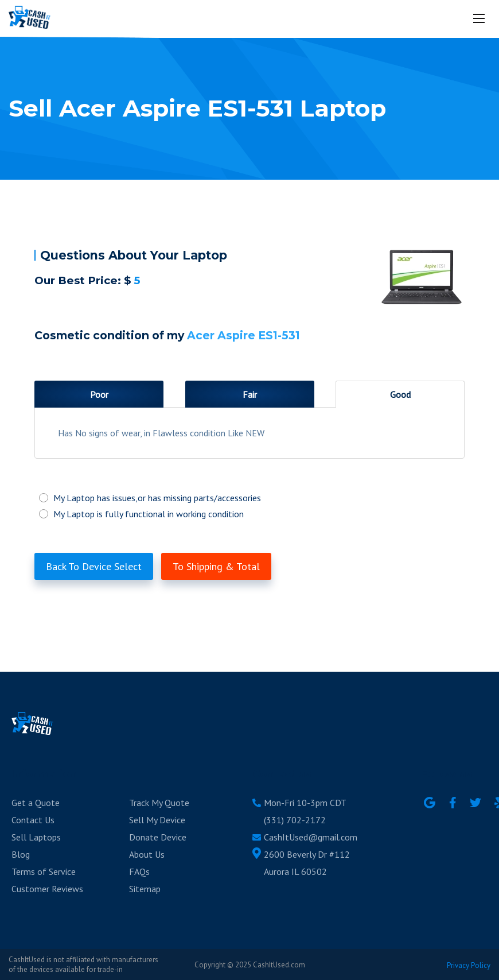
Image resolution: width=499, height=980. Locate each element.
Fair (250, 394)
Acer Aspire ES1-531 (243, 335)
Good (400, 394)
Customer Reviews (47, 889)
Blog (21, 854)
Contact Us (33, 820)
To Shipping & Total (216, 566)
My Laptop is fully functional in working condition (249, 514)
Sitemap (145, 889)
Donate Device (158, 837)
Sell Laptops (36, 837)
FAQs (139, 871)
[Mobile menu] (480, 18)
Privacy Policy (469, 965)
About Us (147, 854)
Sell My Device (157, 820)
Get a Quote (36, 803)
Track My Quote (159, 803)
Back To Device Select (94, 566)
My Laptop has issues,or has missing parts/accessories (249, 498)
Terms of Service (44, 871)
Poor (99, 394)
